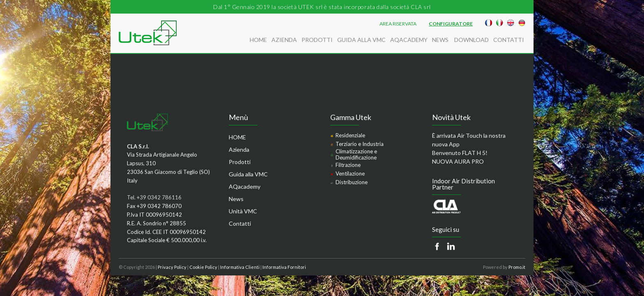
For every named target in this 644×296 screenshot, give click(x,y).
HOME (258, 40)
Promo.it (517, 267)
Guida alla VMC (361, 40)
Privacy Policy (172, 267)
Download (471, 40)
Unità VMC (243, 211)
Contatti (509, 40)
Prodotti (317, 40)
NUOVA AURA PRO (458, 161)
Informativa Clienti (240, 267)
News (441, 40)
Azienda (284, 40)
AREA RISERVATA (398, 24)
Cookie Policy (203, 267)
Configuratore (451, 24)
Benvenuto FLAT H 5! (460, 153)
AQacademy (409, 40)
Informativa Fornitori (284, 267)
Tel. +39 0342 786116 (154, 197)
